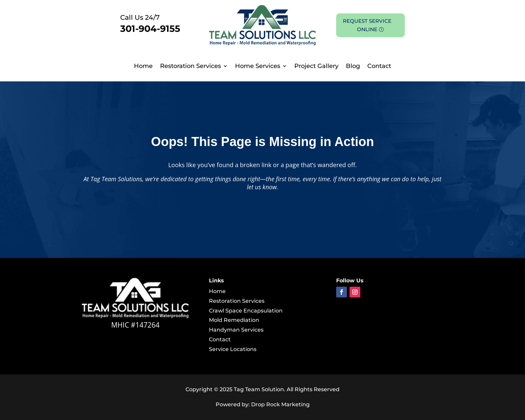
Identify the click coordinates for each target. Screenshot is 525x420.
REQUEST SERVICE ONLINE (367, 25)
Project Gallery (316, 67)
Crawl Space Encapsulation (246, 311)
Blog (353, 67)
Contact (379, 67)
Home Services (258, 67)
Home (143, 67)
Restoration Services (191, 67)
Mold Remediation (234, 320)
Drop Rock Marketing (280, 404)
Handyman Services (236, 330)
